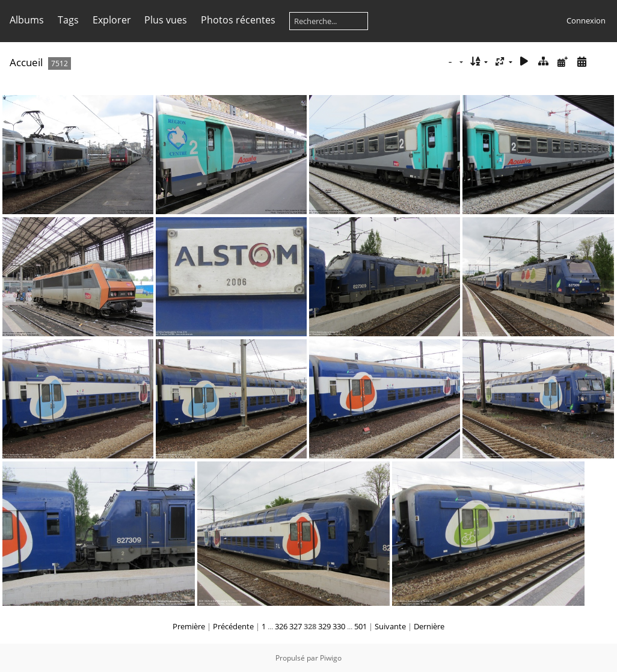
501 (361, 626)
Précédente (233, 626)
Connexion (586, 20)
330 (339, 626)
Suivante (390, 626)
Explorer (112, 20)
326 (281, 626)
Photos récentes (238, 20)
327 (296, 626)
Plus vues (166, 20)
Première (189, 626)
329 (324, 626)
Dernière (429, 626)
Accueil (26, 62)
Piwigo (331, 658)
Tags (68, 20)
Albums (27, 20)
